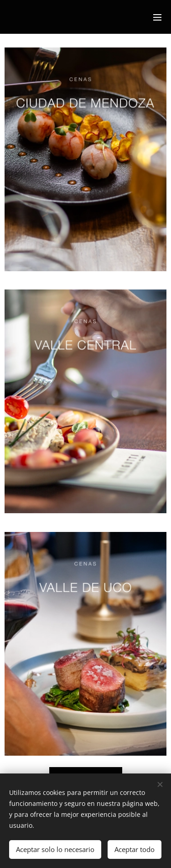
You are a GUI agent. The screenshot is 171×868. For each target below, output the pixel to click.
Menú (157, 17)
